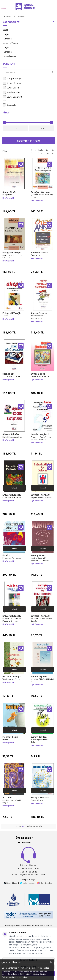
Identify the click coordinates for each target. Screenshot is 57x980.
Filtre (15, 151)
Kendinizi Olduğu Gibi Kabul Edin (42, 680)
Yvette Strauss (39, 253)
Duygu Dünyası (37, 800)
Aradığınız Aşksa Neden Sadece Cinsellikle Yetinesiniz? (41, 438)
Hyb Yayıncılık (8, 198)
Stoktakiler (10, 105)
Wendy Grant (38, 555)
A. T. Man (7, 798)
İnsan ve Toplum (11, 43)
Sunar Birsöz (11, 88)
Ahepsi (5, 316)
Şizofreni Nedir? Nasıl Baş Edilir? (42, 196)
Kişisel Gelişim (10, 56)
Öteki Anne (36, 255)
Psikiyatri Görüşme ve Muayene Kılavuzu (12, 620)
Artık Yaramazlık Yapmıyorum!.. (38, 317)
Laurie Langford (12, 97)
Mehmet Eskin (10, 737)
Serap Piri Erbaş (40, 798)
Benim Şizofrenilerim (40, 376)
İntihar (5, 740)
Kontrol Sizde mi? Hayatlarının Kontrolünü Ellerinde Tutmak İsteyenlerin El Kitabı (41, 559)
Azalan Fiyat (41, 152)
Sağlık (6, 30)
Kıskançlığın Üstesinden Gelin (41, 741)
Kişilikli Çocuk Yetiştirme (12, 437)
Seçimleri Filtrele (28, 141)
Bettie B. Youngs (12, 676)
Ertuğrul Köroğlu (12, 79)
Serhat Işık (8, 374)
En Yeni (48, 152)
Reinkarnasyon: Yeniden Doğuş (13, 801)
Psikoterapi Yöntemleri (12, 558)
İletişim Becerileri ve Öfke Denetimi (42, 620)
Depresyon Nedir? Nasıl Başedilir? (12, 256)
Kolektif (7, 555)
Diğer (6, 34)
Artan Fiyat (33, 152)
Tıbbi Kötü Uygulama (11, 376)
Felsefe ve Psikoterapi (12, 497)
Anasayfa (6, 16)
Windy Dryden (12, 92)
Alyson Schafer (12, 83)
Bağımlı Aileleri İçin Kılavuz (42, 497)
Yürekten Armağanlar (11, 679)
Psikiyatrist (7, 195)
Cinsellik (8, 39)
